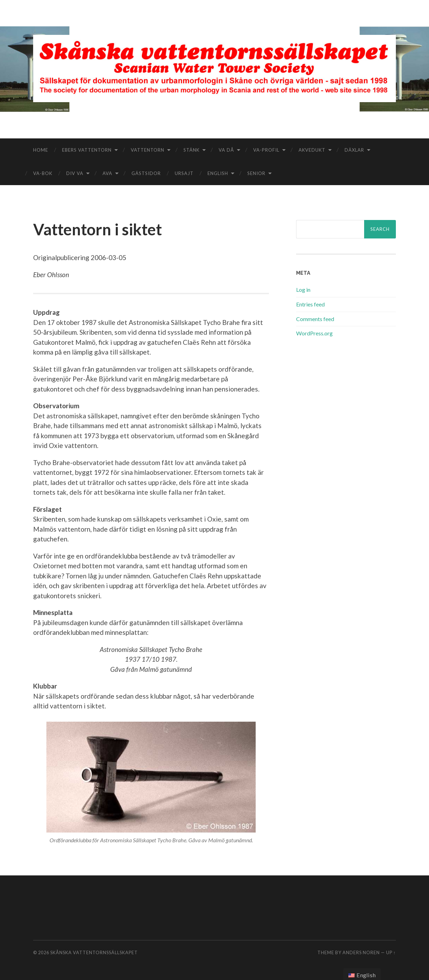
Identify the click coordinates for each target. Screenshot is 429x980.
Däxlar (354, 150)
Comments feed (315, 319)
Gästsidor (146, 173)
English (218, 173)
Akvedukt (312, 150)
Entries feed (310, 304)
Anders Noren (361, 952)
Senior (256, 173)
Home (41, 150)
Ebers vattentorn (87, 150)
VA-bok (43, 173)
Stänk (191, 150)
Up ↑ (391, 952)
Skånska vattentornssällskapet (94, 952)
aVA (107, 173)
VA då (226, 150)
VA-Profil (266, 150)
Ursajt (184, 173)
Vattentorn (148, 150)
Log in (303, 290)
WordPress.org (314, 333)
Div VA (75, 173)
